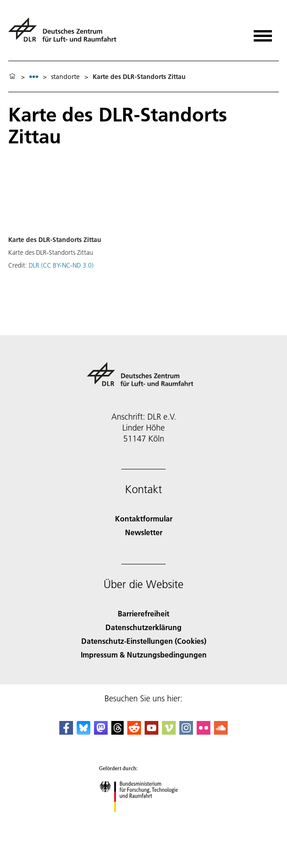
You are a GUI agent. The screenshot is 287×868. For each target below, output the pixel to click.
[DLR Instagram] (186, 732)
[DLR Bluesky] (83, 732)
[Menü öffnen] (263, 33)
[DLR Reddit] (134, 732)
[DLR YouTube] (151, 732)
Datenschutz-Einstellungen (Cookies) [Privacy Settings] (144, 641)
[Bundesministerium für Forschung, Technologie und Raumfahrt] (143, 820)
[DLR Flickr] (204, 732)
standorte (65, 77)
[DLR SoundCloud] (221, 732)
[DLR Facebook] (66, 732)
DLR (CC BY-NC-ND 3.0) (61, 265)
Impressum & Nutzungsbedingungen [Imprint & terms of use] (144, 655)
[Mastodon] (101, 732)
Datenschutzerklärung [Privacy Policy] (143, 627)
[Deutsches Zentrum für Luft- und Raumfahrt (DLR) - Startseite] (66, 34)
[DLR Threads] (118, 732)
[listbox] (34, 76)
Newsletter (144, 532)
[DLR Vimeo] (169, 732)
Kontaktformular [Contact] (144, 518)
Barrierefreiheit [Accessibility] (143, 613)
